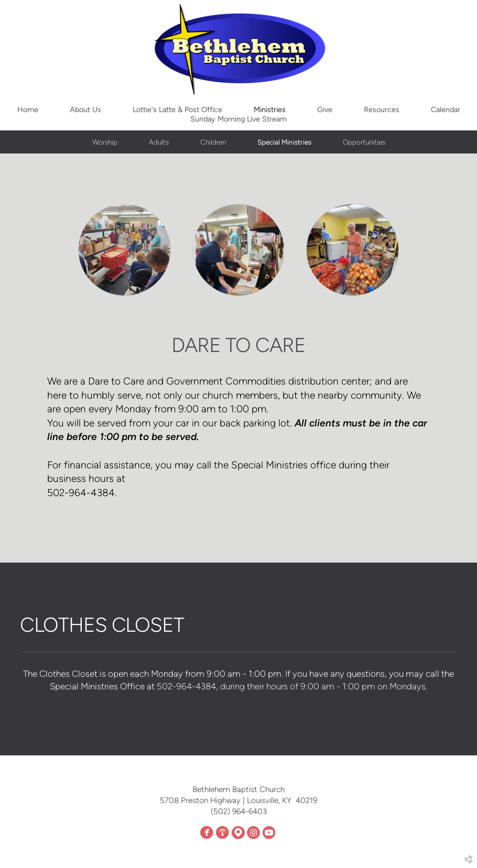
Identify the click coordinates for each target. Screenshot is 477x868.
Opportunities (364, 142)
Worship (105, 142)
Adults (159, 142)
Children (213, 142)
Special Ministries (284, 142)
